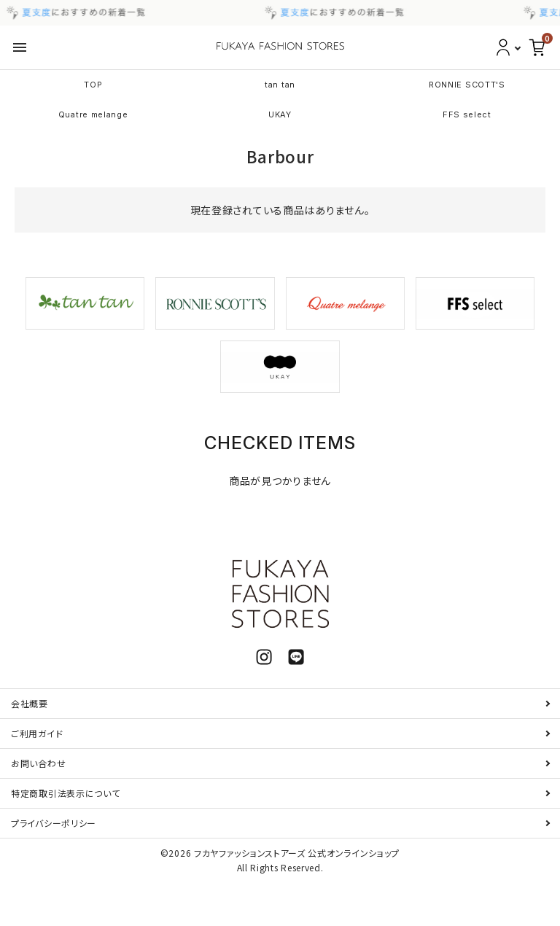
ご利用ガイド (37, 733)
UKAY (280, 114)
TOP (93, 85)
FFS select (467, 114)
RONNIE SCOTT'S (467, 85)
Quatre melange (93, 114)
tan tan (280, 85)
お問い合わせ (38, 763)
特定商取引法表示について (65, 793)
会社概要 (30, 703)
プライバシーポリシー (54, 823)
